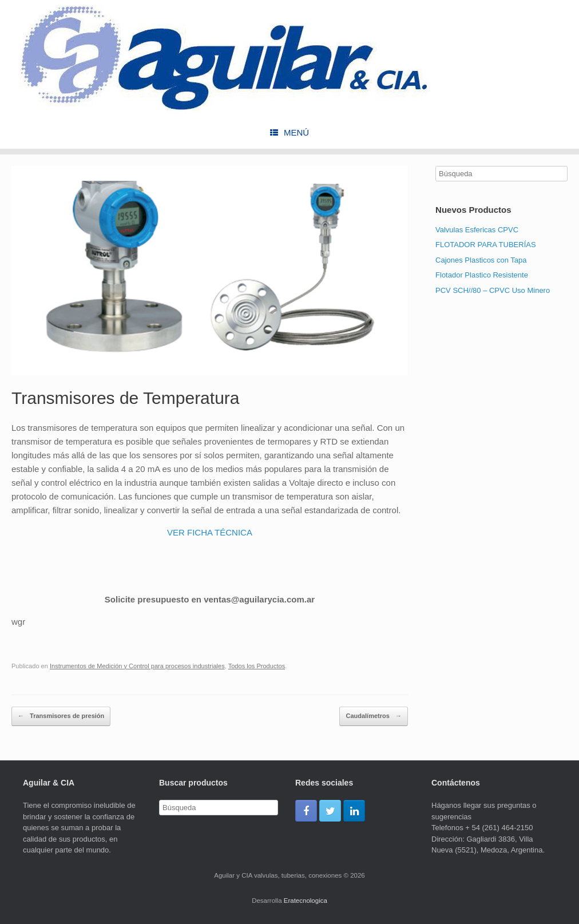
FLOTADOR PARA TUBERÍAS (486, 245)
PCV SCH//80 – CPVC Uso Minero (493, 290)
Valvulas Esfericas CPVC (477, 230)
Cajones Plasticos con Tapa (481, 260)
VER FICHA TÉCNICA (210, 532)
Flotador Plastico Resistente (482, 275)
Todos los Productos (257, 666)
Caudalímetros (373, 716)
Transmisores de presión (61, 716)
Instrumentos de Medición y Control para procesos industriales (137, 666)
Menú (289, 132)
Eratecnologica (306, 901)
